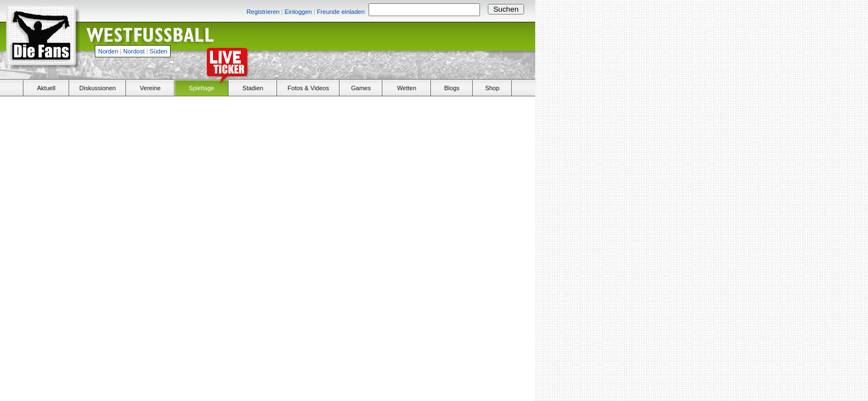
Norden (108, 51)
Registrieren (263, 12)
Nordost (134, 51)
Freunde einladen (341, 12)
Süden (158, 51)
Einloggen (298, 12)
